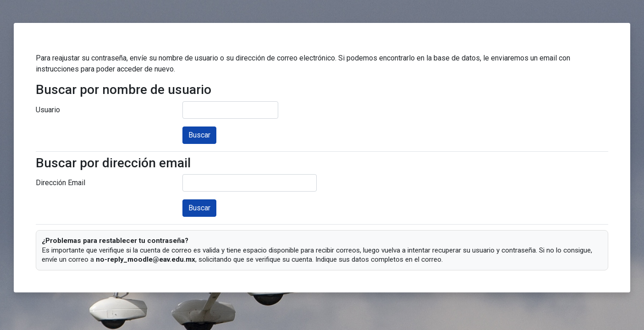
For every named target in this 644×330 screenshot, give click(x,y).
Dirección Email (61, 183)
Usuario (48, 110)
